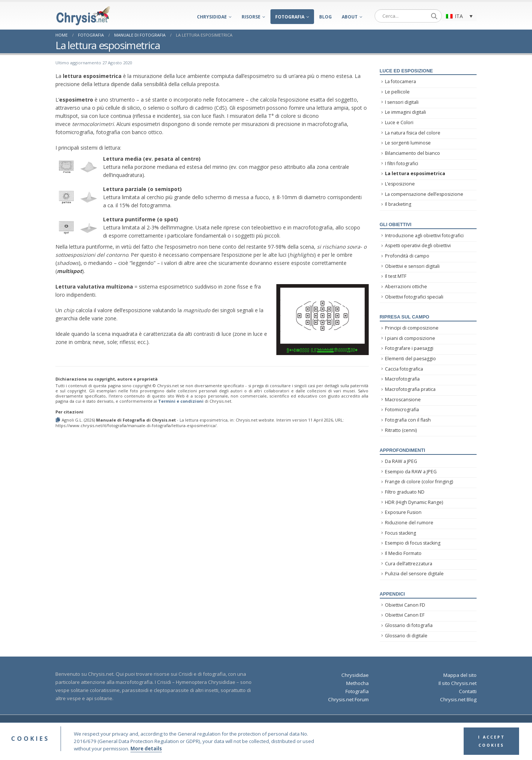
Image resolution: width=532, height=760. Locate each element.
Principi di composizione (412, 328)
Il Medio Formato (403, 553)
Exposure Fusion (403, 512)
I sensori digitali (402, 102)
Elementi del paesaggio (410, 359)
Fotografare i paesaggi (409, 348)
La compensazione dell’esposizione (424, 194)
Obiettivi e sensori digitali (412, 266)
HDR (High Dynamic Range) (414, 502)
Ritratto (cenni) (401, 430)
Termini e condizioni (181, 401)
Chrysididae (212, 17)
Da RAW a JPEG (401, 461)
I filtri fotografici (402, 163)
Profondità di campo (407, 256)
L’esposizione (400, 184)
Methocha (357, 683)
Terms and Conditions (305, 726)
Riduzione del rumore (409, 523)
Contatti (468, 691)
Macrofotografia (402, 379)
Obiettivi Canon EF (405, 615)
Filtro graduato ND (405, 492)
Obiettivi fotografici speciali (414, 297)
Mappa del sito (460, 675)
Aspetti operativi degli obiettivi (418, 246)
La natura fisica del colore (413, 133)
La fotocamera (400, 81)
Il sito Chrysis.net (458, 683)
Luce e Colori (399, 122)
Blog (325, 17)
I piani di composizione (410, 338)
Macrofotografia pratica (410, 389)
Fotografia (290, 17)
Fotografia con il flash (408, 420)
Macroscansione (403, 400)
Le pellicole (397, 92)
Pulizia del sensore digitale (414, 574)
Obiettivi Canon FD (405, 605)
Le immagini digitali (405, 112)
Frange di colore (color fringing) (419, 482)
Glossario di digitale (406, 636)
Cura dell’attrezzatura (409, 564)
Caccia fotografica (404, 369)
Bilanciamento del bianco (412, 153)
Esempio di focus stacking (413, 543)
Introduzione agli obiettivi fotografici (424, 236)
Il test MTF (396, 276)
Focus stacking (400, 533)
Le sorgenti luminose (408, 143)
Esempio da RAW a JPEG (411, 472)
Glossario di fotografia (409, 625)
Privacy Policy (346, 726)
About (350, 17)
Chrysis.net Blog (458, 699)
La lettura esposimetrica (415, 173)
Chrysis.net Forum (348, 699)
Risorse (251, 17)
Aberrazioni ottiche (406, 287)
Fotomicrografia (402, 410)
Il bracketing (398, 204)
